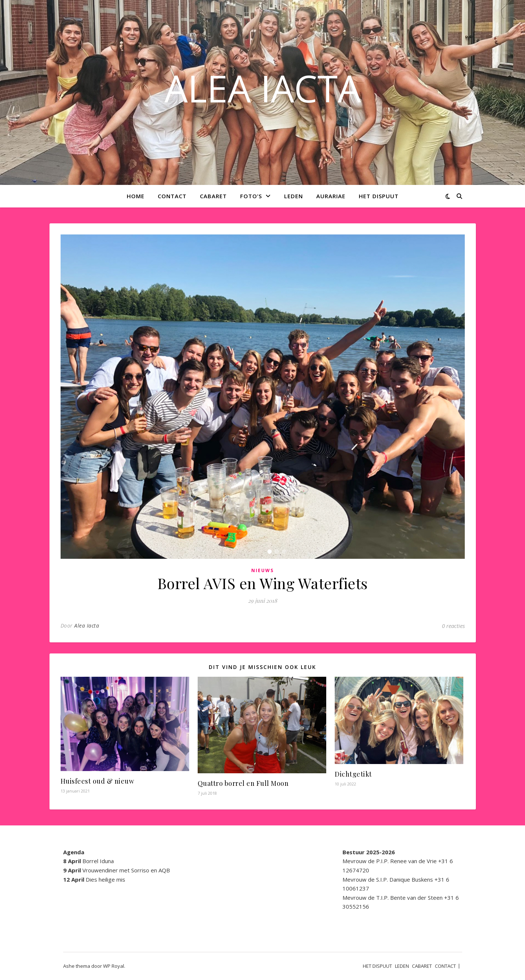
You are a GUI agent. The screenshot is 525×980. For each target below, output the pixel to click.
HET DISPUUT (379, 196)
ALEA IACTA (263, 88)
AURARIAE (331, 196)
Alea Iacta (87, 626)
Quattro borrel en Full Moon (243, 783)
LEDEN (294, 196)
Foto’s (251, 196)
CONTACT (172, 196)
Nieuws (262, 570)
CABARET (213, 196)
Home (136, 196)
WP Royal (114, 966)
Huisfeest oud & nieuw (98, 781)
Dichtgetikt (353, 774)
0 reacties (453, 626)
